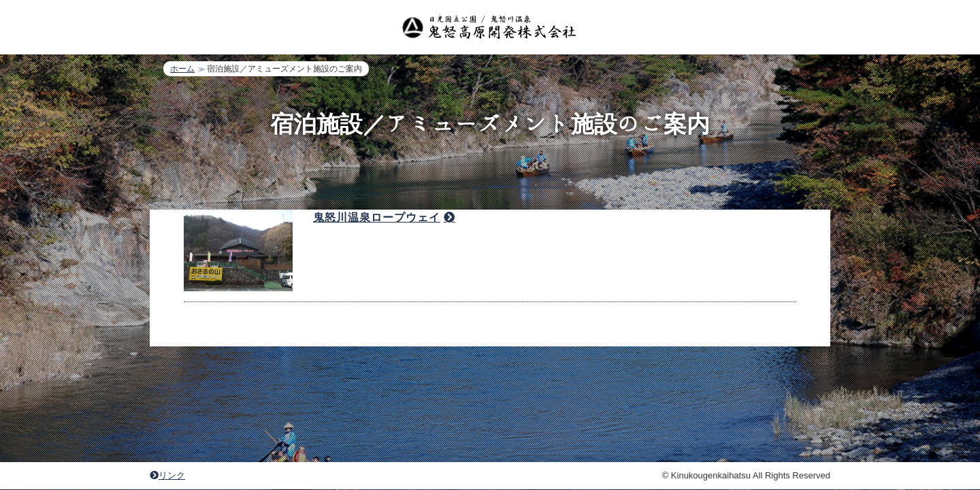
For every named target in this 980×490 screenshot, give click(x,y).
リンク (167, 460)
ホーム (182, 69)
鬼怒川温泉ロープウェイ (377, 242)
